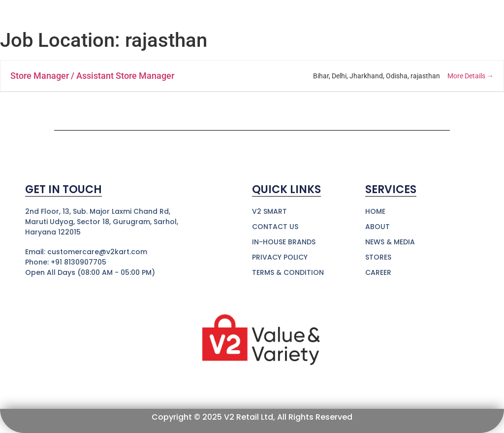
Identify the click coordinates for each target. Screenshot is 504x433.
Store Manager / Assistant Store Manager (92, 76)
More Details (471, 76)
